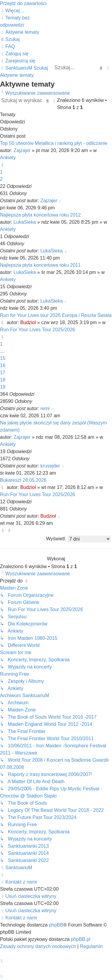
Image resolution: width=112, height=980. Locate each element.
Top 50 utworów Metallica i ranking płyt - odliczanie (54, 143)
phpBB (56, 925)
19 (3, 387)
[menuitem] (20, 32)
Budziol (28, 322)
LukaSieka (25, 222)
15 (3, 358)
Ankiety (8, 158)
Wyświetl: (78, 539)
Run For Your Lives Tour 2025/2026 (37, 330)
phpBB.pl (80, 939)
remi (45, 408)
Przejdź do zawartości (23, 3)
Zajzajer (22, 150)
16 (3, 365)
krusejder (50, 466)
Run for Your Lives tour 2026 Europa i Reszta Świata (56, 315)
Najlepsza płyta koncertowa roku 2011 (40, 265)
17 (3, 373)
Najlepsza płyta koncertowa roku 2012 (40, 215)
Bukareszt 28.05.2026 (23, 480)
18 (3, 380)
